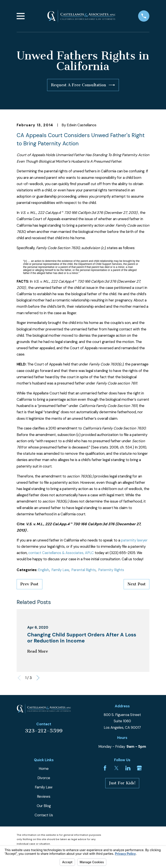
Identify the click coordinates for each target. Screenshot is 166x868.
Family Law (60, 570)
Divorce (44, 778)
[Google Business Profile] (139, 768)
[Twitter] (116, 768)
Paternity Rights (111, 570)
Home (44, 769)
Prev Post (29, 584)
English (44, 570)
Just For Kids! (122, 783)
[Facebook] (105, 768)
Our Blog (44, 806)
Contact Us (44, 815)
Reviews (44, 796)
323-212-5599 (44, 731)
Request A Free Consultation (83, 85)
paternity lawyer (134, 540)
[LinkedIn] (128, 768)
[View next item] (38, 678)
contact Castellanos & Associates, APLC (61, 553)
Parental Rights (84, 570)
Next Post (137, 584)
